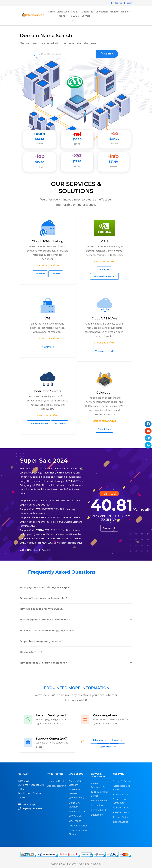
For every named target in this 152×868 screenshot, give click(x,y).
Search (107, 54)
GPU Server (60, 424)
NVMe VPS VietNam (75, 791)
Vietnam (100, 351)
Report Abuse (121, 822)
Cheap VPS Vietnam (75, 783)
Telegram (100, 740)
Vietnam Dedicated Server (100, 785)
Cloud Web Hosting (63, 14)
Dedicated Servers (88, 14)
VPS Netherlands (78, 825)
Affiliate (114, 12)
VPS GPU (104, 270)
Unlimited (40, 274)
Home (51, 12)
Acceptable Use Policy (122, 787)
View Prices (47, 347)
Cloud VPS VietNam (74, 804)
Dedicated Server (39, 424)
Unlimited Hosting (57, 781)
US (112, 351)
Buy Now (109, 528)
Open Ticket (108, 747)
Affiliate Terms (121, 807)
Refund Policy (121, 817)
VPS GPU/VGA (76, 798)
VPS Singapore (77, 811)
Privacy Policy (121, 794)
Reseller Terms (121, 812)
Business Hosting (56, 786)
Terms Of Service (122, 781)
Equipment (97, 815)
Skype (117, 740)
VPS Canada (75, 816)
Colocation (102, 12)
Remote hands (99, 810)
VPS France (75, 821)
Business (56, 274)
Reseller (125, 12)
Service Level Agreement (120, 801)
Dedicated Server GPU (105, 276)
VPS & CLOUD (75, 14)
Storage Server (99, 800)
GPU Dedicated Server (99, 794)
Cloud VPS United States (79, 832)
